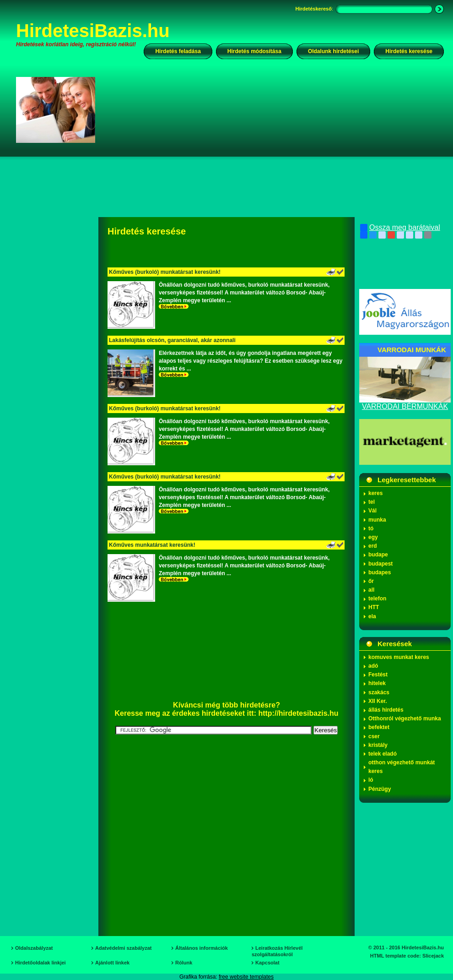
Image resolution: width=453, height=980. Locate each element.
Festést (378, 675)
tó (371, 528)
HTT (374, 607)
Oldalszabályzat (34, 948)
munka (377, 520)
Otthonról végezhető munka (405, 719)
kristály (378, 745)
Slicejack (433, 956)
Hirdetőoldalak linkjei (40, 963)
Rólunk (184, 963)
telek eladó (383, 754)
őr (371, 581)
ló (371, 780)
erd (373, 546)
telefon (377, 599)
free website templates (246, 977)
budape (378, 555)
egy (373, 537)
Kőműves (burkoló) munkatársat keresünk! (165, 272)
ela (372, 616)
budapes (380, 572)
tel (372, 502)
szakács (379, 692)
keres (375, 493)
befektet (379, 727)
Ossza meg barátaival (400, 228)
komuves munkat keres (399, 657)
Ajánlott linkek (112, 963)
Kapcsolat (267, 963)
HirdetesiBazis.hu (93, 31)
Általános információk (202, 948)
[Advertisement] (230, 153)
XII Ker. (378, 701)
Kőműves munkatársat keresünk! (152, 545)
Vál (372, 511)
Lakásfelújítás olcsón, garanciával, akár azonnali (172, 340)
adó (373, 666)
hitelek (377, 683)
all (371, 590)
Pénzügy (380, 789)
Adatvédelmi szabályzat (124, 948)
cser (374, 736)
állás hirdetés (386, 710)
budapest (380, 564)
